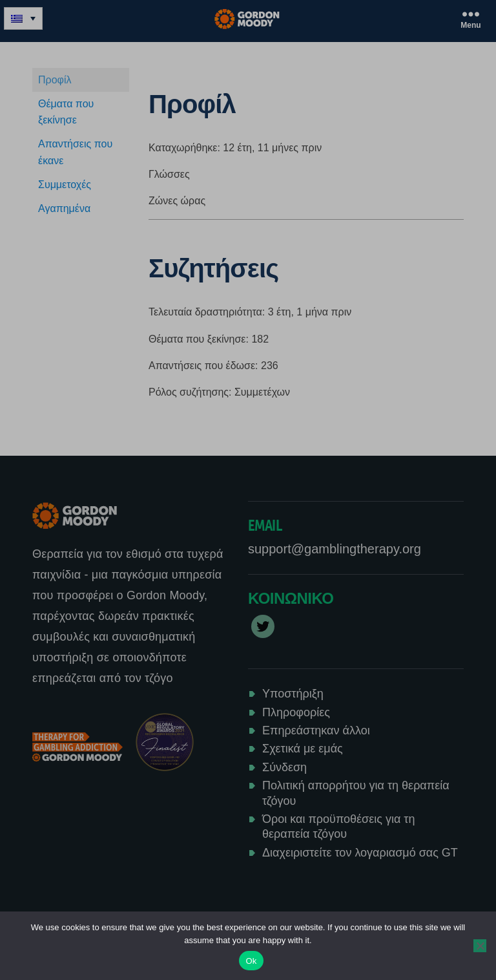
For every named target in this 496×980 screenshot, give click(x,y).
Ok (251, 961)
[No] (480, 946)
